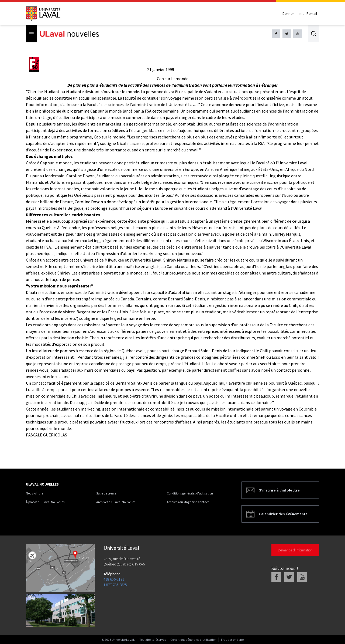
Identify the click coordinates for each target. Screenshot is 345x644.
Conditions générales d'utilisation (190, 493)
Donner (288, 13)
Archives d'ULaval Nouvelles (116, 502)
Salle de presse (106, 493)
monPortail (308, 13)
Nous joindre (34, 493)
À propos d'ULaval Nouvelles (45, 502)
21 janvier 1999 (161, 69)
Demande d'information (295, 550)
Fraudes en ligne (232, 640)
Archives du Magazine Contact (188, 502)
